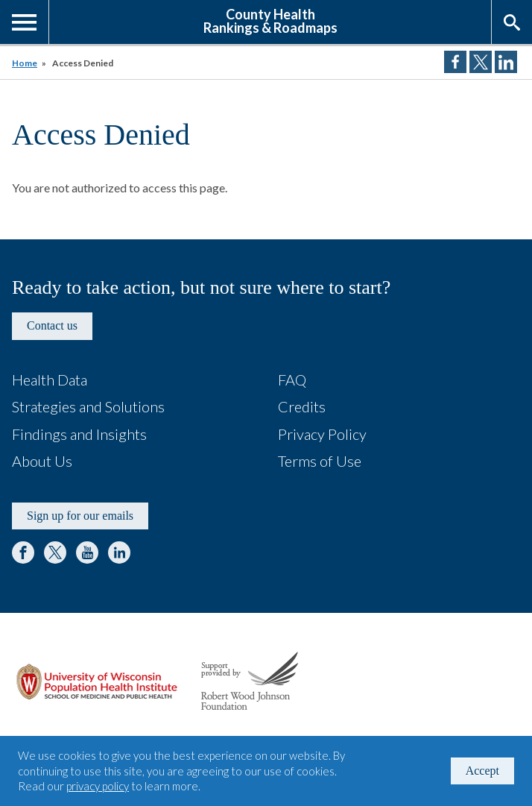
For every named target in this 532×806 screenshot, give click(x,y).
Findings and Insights (79, 434)
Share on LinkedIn (506, 62)
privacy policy (98, 786)
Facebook (23, 552)
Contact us (52, 325)
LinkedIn (119, 552)
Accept (482, 771)
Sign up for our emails (80, 516)
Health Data (50, 380)
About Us (42, 461)
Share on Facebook (455, 62)
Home (25, 63)
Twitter (55, 552)
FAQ (292, 380)
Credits (302, 406)
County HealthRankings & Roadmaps (270, 20)
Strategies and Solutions (88, 406)
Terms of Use (320, 461)
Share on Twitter (481, 62)
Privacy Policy (322, 434)
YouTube (87, 552)
